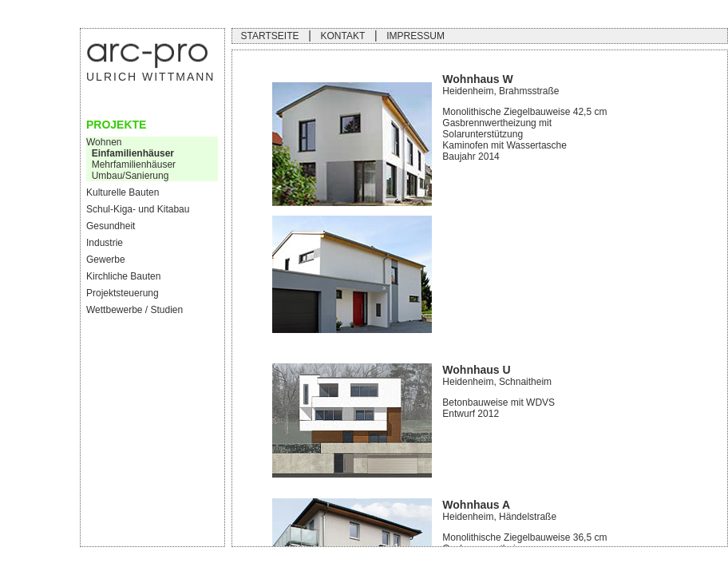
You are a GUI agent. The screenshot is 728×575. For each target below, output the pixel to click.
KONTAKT (342, 36)
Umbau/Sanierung (127, 176)
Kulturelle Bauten (123, 192)
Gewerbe (106, 260)
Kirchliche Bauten (123, 276)
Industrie (105, 243)
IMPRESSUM (415, 36)
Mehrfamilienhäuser (131, 165)
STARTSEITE (270, 36)
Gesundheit (111, 226)
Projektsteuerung (123, 293)
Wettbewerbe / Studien (135, 310)
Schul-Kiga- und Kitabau (138, 209)
